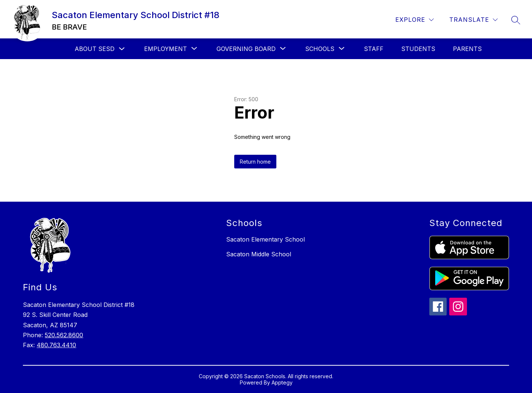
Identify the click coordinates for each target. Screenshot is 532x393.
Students (418, 49)
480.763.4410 (56, 345)
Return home (255, 162)
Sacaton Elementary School (265, 239)
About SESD (95, 49)
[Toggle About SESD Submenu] (122, 49)
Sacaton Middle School (259, 254)
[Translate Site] (473, 20)
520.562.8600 (64, 335)
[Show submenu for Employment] (166, 49)
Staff (374, 49)
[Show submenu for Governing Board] (246, 49)
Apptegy (282, 382)
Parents (467, 49)
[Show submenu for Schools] (320, 49)
